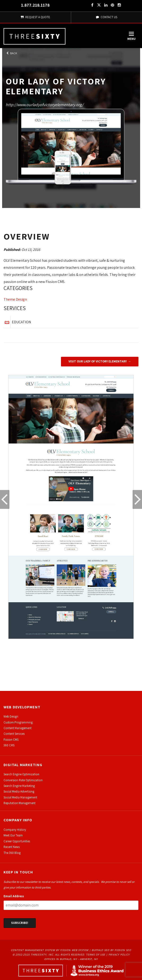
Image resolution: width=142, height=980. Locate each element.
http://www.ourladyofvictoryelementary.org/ (45, 105)
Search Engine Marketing (19, 786)
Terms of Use (96, 955)
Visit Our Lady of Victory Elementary (98, 361)
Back (11, 53)
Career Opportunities (17, 841)
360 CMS (9, 745)
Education (21, 322)
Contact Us (107, 17)
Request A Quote (35, 17)
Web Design (11, 716)
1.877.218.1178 (35, 5)
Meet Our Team (13, 835)
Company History (15, 830)
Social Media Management (20, 797)
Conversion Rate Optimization (23, 780)
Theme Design (15, 299)
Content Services (14, 734)
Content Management (17, 728)
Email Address (14, 896)
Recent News (12, 847)
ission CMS (12, 740)
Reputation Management (19, 803)
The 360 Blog (12, 853)
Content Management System (33, 950)
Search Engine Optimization (21, 774)
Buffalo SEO (101, 950)
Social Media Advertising (19, 791)
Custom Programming (18, 722)
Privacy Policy (119, 955)
